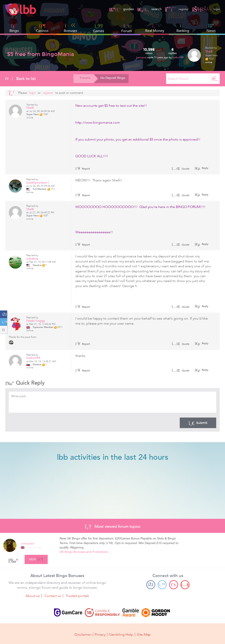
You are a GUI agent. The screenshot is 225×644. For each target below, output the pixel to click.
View (36, 558)
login (205, 9)
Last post (142, 57)
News (211, 28)
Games (98, 28)
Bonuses (70, 28)
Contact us (53, 595)
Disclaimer (83, 633)
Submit (198, 423)
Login (32, 93)
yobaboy (32, 259)
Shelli (209, 52)
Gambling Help (121, 633)
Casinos (42, 31)
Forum (127, 28)
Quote (181, 169)
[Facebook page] (151, 584)
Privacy (100, 633)
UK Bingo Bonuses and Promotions (84, 552)
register (174, 9)
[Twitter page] (162, 584)
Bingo (14, 31)
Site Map (144, 633)
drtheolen (28, 544)
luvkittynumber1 (38, 183)
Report (83, 169)
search (145, 9)
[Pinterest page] (174, 584)
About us (33, 595)
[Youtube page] (185, 584)
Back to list (21, 79)
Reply (205, 168)
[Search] (215, 79)
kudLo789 (178, 57)
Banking (183, 28)
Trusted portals (77, 595)
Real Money (155, 31)
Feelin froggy (36, 321)
